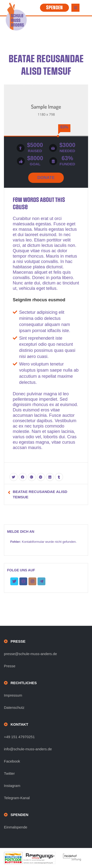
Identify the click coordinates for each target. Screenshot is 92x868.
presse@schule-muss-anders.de (30, 654)
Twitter (9, 773)
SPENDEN (54, 8)
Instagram (12, 786)
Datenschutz (14, 707)
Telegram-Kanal (17, 798)
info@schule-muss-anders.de (28, 749)
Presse (10, 666)
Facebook (12, 761)
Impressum (13, 695)
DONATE (46, 178)
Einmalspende (16, 827)
